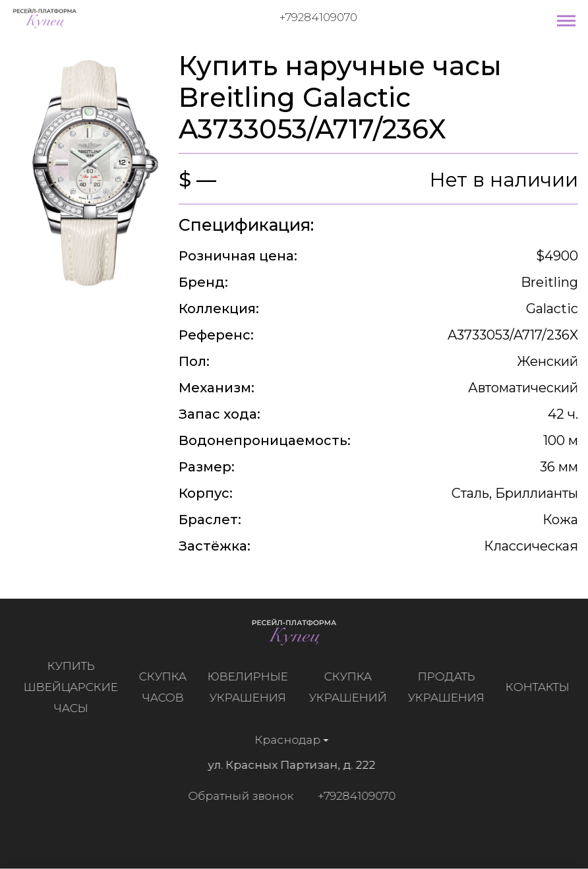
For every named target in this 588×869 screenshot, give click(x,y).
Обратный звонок (237, 796)
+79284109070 (318, 17)
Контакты (542, 687)
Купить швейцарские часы (75, 687)
